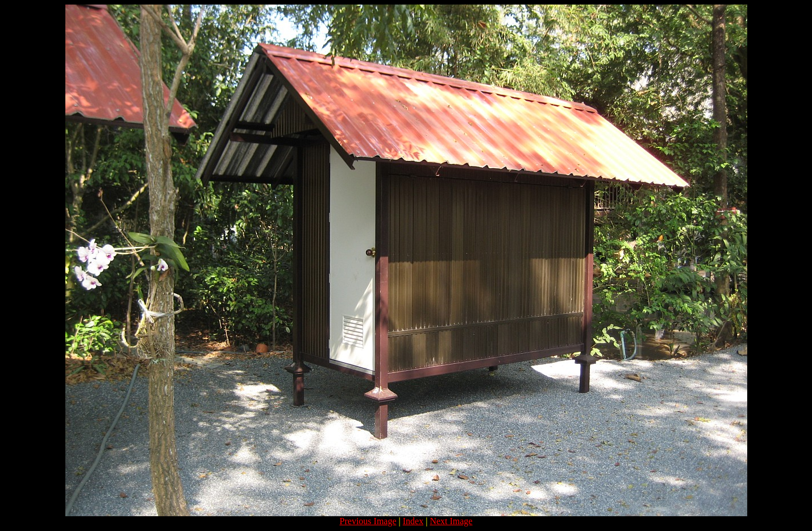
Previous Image (368, 521)
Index (413, 521)
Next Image (451, 521)
